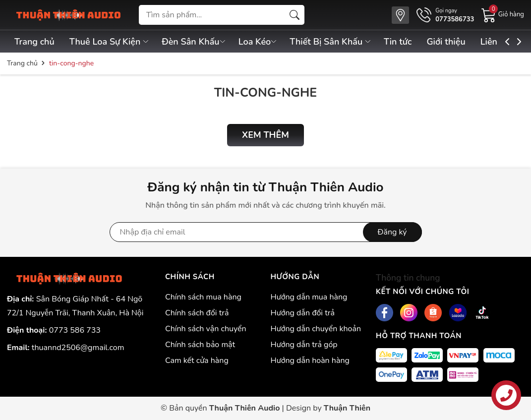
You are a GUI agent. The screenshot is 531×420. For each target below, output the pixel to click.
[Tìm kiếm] (295, 15)
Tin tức (403, 42)
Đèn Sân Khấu (196, 42)
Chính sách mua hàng (203, 297)
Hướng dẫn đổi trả (302, 313)
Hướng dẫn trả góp (304, 345)
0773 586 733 (75, 330)
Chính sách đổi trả (197, 313)
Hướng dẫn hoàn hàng (310, 360)
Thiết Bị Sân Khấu (335, 42)
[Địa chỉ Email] (266, 232)
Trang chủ (34, 42)
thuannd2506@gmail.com (78, 348)
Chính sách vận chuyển (206, 329)
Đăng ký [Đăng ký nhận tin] (392, 232)
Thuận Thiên (347, 408)
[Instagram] (409, 313)
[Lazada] (458, 313)
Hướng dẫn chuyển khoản (316, 329)
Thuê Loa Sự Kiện (111, 42)
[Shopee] (433, 313)
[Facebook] (384, 313)
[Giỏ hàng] (503, 14)
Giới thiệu (452, 42)
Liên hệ (502, 42)
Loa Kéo (261, 42)
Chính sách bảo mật (200, 345)
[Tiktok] (482, 313)
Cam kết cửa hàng (197, 360)
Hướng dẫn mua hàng (309, 297)
